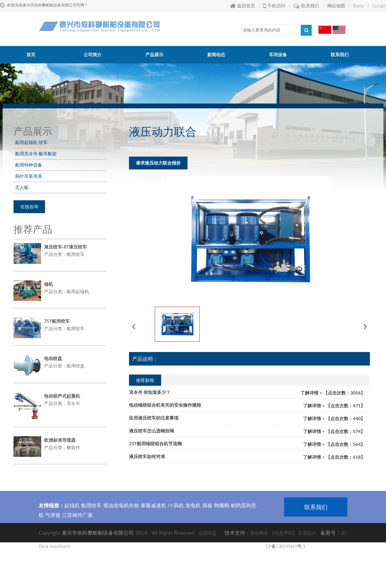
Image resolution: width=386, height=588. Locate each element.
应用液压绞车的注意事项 (154, 418)
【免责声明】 (283, 533)
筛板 (207, 505)
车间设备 (278, 54)
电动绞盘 (53, 358)
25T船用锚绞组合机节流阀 (156, 443)
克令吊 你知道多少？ (150, 392)
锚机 (49, 284)
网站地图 (336, 6)
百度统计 (307, 533)
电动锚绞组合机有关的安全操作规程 (165, 405)
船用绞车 (91, 505)
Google (379, 6)
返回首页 (243, 6)
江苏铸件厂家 (78, 515)
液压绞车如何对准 (147, 456)
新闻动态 (216, 54)
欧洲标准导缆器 (60, 440)
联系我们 (306, 6)
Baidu (359, 6)
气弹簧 (53, 515)
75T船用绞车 (57, 321)
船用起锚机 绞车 (31, 142)
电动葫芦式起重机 (62, 396)
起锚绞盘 (207, 533)
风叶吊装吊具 (29, 176)
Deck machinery (54, 546)
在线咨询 (29, 207)
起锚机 (72, 505)
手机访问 (274, 6)
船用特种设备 (29, 165)
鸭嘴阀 (222, 505)
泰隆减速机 (153, 505)
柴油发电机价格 (121, 505)
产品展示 (154, 54)
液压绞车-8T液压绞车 (66, 247)
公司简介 (93, 54)
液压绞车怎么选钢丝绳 (152, 431)
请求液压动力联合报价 (158, 163)
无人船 (22, 187)
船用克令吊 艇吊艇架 (36, 154)
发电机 (193, 505)
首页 (31, 54)
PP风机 (176, 505)
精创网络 (259, 533)
